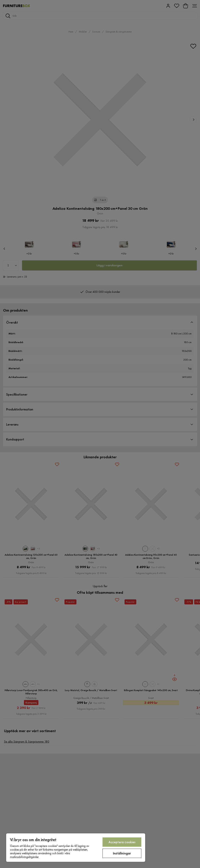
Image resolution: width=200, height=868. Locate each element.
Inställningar (122, 853)
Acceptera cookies (122, 842)
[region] (76, 848)
